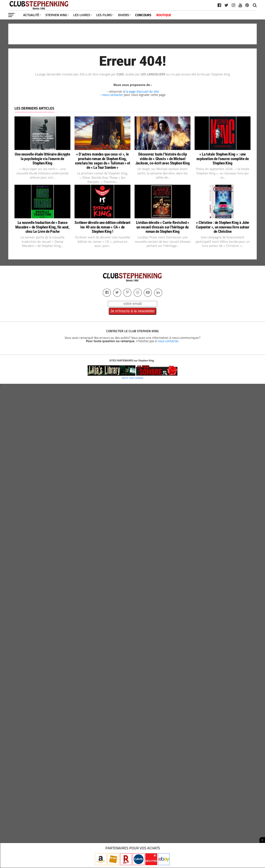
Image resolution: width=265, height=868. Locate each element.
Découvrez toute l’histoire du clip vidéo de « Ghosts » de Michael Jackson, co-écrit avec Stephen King (163, 159)
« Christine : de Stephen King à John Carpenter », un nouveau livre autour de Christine (222, 227)
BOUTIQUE (164, 15)
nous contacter (112, 95)
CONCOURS (143, 15)
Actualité (31, 15)
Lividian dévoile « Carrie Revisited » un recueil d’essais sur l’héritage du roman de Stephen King (163, 227)
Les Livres (82, 15)
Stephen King (56, 15)
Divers (123, 15)
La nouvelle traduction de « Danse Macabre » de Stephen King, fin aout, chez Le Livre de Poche (42, 227)
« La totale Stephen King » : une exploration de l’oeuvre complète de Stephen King (223, 159)
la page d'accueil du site (142, 91)
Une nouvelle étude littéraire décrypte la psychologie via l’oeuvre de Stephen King (42, 159)
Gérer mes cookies (132, 378)
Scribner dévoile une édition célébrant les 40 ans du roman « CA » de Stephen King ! (102, 227)
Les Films (104, 15)
